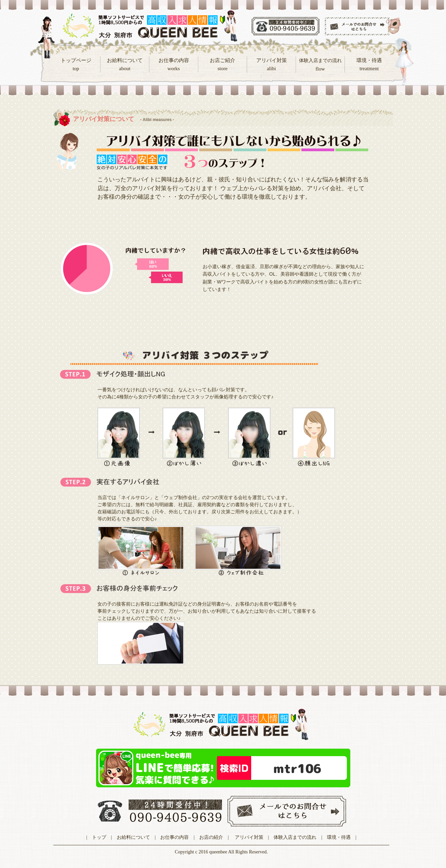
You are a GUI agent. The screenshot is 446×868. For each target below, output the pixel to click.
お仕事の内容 (174, 837)
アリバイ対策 (249, 837)
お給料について (133, 837)
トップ (99, 837)
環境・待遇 (339, 837)
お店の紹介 (211, 837)
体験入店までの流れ (295, 837)
